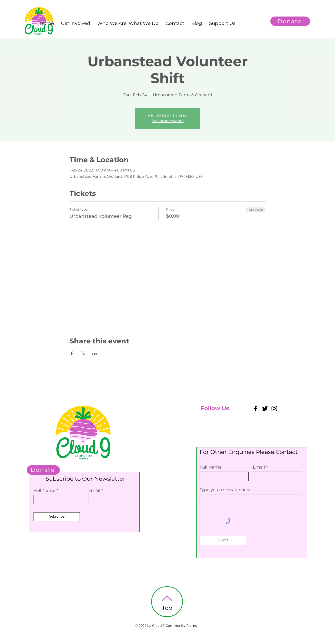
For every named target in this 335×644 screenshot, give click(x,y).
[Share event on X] (83, 353)
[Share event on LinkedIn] (95, 353)
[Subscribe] (57, 517)
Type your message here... (227, 490)
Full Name (44, 490)
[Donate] (290, 21)
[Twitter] (265, 409)
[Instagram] (274, 409)
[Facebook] (256, 409)
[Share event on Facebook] (72, 353)
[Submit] (223, 540)
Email (94, 490)
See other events (168, 121)
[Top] (167, 602)
